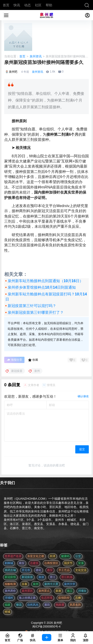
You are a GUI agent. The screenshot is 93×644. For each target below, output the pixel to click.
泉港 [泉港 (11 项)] (58, 591)
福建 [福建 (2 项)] (7, 605)
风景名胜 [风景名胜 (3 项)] (75, 605)
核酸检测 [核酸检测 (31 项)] (10, 584)
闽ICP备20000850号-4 (46, 627)
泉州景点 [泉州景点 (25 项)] (44, 591)
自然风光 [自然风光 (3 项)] (33, 605)
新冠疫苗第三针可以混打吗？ (32, 306)
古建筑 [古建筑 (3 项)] (34, 563)
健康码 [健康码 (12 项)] (65, 556)
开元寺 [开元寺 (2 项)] (26, 570)
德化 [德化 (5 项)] (38, 570)
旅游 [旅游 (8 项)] (41, 577)
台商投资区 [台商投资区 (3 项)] (51, 563)
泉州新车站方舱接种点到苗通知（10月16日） (45, 281)
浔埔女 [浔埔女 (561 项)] (82, 591)
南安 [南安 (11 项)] (22, 563)
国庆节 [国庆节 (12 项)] (68, 563)
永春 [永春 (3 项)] (24, 584)
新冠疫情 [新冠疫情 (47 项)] (10, 577)
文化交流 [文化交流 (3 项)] (81, 570)
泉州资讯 (36, 56)
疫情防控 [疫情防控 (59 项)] (64, 598)
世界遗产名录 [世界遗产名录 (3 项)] (13, 556)
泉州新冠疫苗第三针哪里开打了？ (36, 312)
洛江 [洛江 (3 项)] (70, 591)
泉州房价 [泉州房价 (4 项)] (10, 591)
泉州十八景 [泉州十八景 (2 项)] (51, 584)
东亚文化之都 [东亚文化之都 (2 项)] (36, 556)
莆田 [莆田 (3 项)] (47, 605)
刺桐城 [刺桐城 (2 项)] (9, 563)
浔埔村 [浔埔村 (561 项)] (9, 598)
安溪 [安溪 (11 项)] (81, 563)
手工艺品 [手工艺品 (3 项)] (64, 570)
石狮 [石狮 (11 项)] (78, 598)
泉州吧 (57, 623)
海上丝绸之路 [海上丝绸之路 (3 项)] (27, 598)
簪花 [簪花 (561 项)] (19, 605)
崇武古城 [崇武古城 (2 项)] (10, 570)
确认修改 (83, 396)
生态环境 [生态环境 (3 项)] (47, 598)
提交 (82, 449)
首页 (22, 56)
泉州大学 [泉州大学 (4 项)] (70, 584)
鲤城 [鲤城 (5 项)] (7, 612)
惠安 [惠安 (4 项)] (50, 570)
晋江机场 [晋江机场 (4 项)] (67, 577)
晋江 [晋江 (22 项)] (53, 577)
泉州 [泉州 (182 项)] (36, 584)
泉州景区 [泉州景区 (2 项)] (27, 591)
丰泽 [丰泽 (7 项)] (52, 556)
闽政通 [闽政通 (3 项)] (60, 605)
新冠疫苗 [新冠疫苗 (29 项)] (27, 577)
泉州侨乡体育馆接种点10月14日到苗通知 (42, 287)
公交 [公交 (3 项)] (78, 556)
